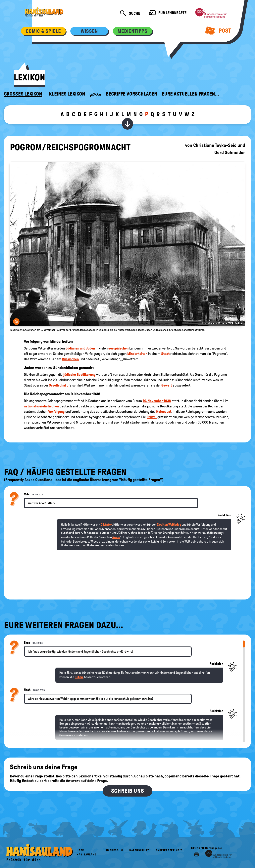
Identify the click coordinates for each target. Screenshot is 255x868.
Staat (165, 354)
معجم (95, 94)
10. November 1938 (157, 401)
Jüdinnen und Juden (80, 348)
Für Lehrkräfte (168, 13)
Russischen (70, 359)
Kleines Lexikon (67, 94)
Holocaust (164, 412)
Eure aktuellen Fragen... (190, 94)
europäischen (118, 348)
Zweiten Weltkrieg (169, 525)
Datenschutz (139, 850)
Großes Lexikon (23, 94)
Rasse (116, 537)
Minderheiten (137, 354)
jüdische (70, 375)
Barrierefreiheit (169, 850)
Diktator (106, 525)
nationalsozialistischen (41, 406)
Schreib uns (128, 791)
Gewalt (167, 385)
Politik (79, 677)
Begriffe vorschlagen (131, 94)
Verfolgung (56, 412)
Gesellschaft (58, 385)
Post (218, 31)
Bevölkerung (86, 375)
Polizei (152, 417)
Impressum (115, 850)
